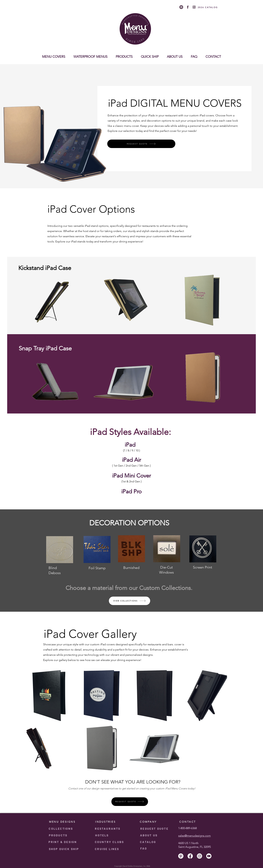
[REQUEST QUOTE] (141, 144)
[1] (181, 7)
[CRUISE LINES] (107, 849)
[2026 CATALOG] (208, 7)
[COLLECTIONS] (61, 829)
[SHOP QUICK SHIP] (64, 849)
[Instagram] (210, 3)
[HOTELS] (102, 835)
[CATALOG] (148, 842)
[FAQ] (144, 848)
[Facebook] (206, 3)
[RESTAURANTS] (108, 829)
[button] (54, 55)
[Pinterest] (201, 3)
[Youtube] (215, 3)
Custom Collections (165, 588)
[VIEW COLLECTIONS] (130, 601)
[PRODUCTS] (58, 835)
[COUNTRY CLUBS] (110, 842)
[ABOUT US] (149, 835)
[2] (188, 7)
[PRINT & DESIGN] (63, 842)
